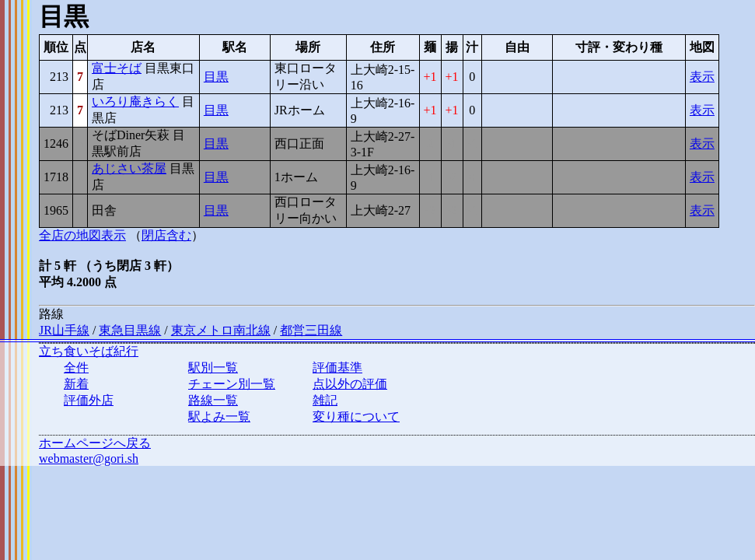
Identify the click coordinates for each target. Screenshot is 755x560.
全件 (76, 367)
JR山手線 (64, 330)
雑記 (325, 400)
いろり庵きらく (135, 101)
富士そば (117, 68)
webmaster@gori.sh (89, 458)
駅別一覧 (213, 367)
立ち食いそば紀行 (89, 351)
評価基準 (337, 367)
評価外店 (89, 400)
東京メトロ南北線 (221, 330)
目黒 (216, 77)
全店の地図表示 (82, 235)
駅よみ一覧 (219, 416)
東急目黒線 (130, 330)
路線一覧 (213, 400)
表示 (702, 77)
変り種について (356, 416)
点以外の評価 (350, 384)
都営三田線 (311, 330)
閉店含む (166, 235)
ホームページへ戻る (95, 443)
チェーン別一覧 (232, 384)
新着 (76, 384)
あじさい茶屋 (129, 168)
